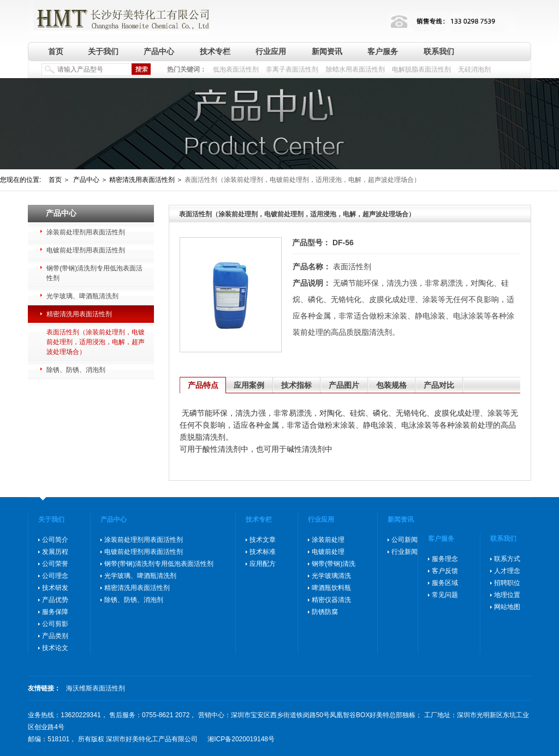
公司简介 (55, 540)
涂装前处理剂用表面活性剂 (86, 232)
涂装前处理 (328, 540)
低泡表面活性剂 (236, 69)
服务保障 (55, 612)
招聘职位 (507, 583)
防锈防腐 (325, 612)
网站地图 (507, 607)
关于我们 (103, 51)
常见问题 (445, 595)
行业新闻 (405, 552)
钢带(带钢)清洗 (334, 564)
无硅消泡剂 (474, 69)
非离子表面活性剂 (292, 69)
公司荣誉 (55, 564)
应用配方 (263, 564)
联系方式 (507, 559)
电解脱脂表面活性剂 (421, 69)
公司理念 (55, 576)
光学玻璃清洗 (331, 576)
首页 (56, 51)
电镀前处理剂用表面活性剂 (86, 250)
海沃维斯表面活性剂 (96, 688)
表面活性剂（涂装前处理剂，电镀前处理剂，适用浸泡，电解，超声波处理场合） (96, 342)
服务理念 (445, 559)
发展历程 (55, 552)
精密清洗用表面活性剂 (79, 314)
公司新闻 (405, 540)
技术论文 (55, 648)
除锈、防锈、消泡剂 (76, 370)
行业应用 (271, 51)
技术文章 (263, 540)
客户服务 (383, 51)
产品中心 (159, 51)
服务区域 (445, 583)
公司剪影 (55, 624)
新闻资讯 (327, 51)
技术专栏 (215, 51)
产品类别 (55, 636)
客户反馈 (445, 571)
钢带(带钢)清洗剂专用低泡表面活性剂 (94, 273)
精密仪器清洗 (331, 600)
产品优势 (55, 600)
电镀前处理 (328, 552)
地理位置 (507, 595)
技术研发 (55, 588)
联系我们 (439, 51)
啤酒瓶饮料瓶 (331, 588)
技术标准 (263, 552)
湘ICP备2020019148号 (241, 739)
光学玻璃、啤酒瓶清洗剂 (82, 296)
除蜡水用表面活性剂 (355, 69)
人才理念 (507, 571)
